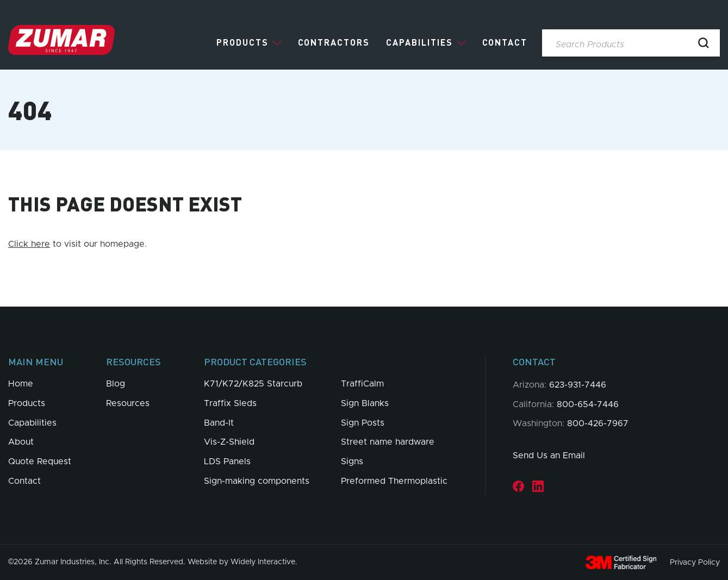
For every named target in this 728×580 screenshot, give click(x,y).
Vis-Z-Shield (229, 442)
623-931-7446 (578, 385)
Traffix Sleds (230, 403)
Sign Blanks (365, 403)
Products (242, 42)
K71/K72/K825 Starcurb (253, 384)
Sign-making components (257, 481)
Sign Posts (363, 423)
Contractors (334, 42)
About (21, 442)
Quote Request (40, 461)
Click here (29, 244)
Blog (116, 384)
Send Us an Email (549, 456)
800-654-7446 (588, 404)
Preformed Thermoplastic (394, 481)
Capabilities (419, 42)
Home (21, 384)
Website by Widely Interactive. (242, 562)
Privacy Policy (695, 562)
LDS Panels (227, 461)
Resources (128, 403)
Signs (352, 461)
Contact (505, 42)
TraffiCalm (362, 384)
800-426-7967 (598, 423)
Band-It (219, 423)
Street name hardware (388, 442)
